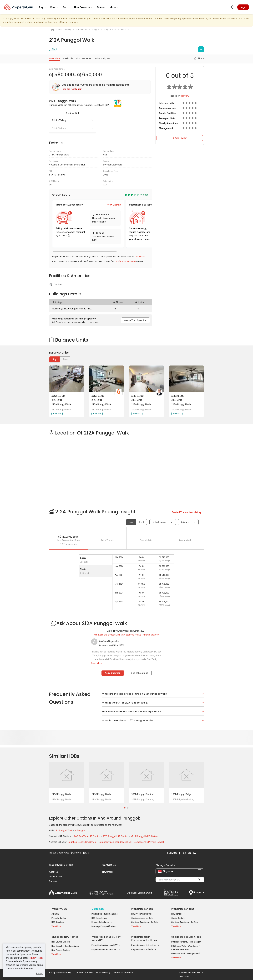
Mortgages (98, 909)
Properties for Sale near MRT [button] (106, 945)
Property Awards (101, 893)
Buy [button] (43, 7)
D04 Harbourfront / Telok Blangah (186, 942)
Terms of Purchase (124, 973)
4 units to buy (72, 120)
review (185, 96)
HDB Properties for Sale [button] (144, 914)
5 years (185, 522)
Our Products (56, 877)
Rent (141, 522)
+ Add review (180, 138)
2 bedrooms (160, 522)
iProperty (197, 893)
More (115, 7)
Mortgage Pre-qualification (104, 926)
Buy (54, 359)
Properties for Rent (183, 909)
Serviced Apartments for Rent (185, 922)
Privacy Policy (36, 958)
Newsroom (108, 872)
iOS (86, 853)
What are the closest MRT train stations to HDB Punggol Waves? (126, 635)
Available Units (71, 58)
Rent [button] (55, 7)
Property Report (171, 893)
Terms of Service (84, 973)
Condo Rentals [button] (180, 918)
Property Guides (59, 918)
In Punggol (80, 831)
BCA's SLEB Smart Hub (126, 261)
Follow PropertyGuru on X (199, 853)
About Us (54, 872)
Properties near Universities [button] (145, 945)
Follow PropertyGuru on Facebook (180, 853)
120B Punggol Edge (181, 794)
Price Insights (102, 58)
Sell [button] (67, 7)
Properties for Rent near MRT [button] (106, 950)
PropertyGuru (59, 909)
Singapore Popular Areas (186, 937)
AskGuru (55, 914)
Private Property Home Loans (105, 914)
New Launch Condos (61, 942)
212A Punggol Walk (61, 404)
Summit (140, 893)
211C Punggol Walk (101, 794)
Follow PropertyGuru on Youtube (190, 853)
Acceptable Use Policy (60, 973)
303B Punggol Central (142, 794)
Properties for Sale (142, 909)
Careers (53, 881)
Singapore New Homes (65, 937)
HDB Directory (58, 922)
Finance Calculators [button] (102, 922)
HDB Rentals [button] (179, 914)
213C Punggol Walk (61, 794)
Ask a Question (113, 673)
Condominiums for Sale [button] (144, 918)
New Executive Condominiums (65, 946)
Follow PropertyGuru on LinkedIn (195, 853)
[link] (100, 87)
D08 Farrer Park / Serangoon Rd (185, 954)
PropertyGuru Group (61, 865)
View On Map (114, 205)
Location (87, 58)
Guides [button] (101, 7)
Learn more (140, 257)
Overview (54, 58)
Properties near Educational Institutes (144, 939)
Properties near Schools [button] (144, 950)
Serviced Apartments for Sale (145, 922)
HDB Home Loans (99, 918)
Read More (97, 663)
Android (76, 853)
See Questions (140, 673)
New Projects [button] (84, 7)
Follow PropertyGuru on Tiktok (203, 853)
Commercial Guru (63, 893)
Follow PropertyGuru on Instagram (185, 853)
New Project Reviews (61, 950)
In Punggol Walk (65, 831)
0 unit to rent (72, 128)
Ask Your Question (135, 320)
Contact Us (109, 865)
